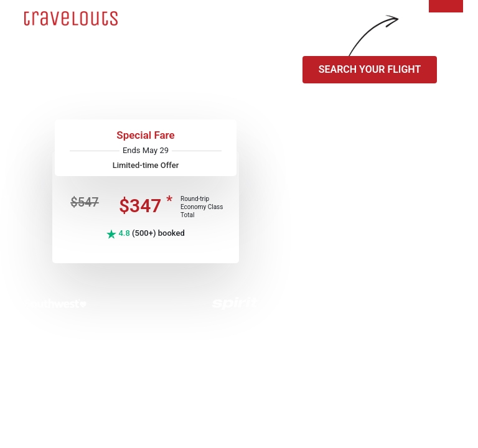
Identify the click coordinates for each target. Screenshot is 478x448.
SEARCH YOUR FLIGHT (370, 69)
